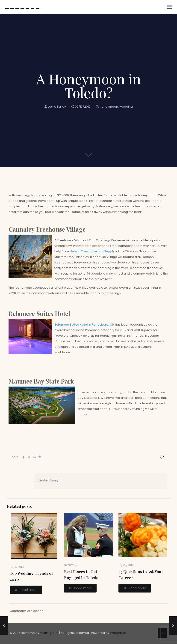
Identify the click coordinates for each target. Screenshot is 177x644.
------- (22, 7)
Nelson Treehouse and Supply (92, 251)
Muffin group (49, 633)
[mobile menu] (170, 7)
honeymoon (109, 107)
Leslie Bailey (57, 107)
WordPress (118, 633)
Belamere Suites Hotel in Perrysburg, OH (84, 325)
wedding (126, 107)
